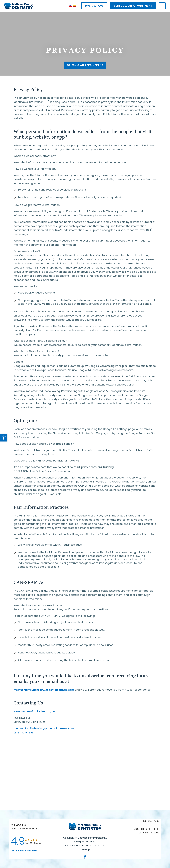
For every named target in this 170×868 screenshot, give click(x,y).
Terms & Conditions (93, 846)
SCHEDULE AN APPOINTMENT (133, 6)
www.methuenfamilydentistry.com (36, 711)
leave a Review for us (24, 851)
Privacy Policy (72, 846)
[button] (4, 438)
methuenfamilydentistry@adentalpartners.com (44, 690)
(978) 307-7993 (94, 6)
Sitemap (85, 850)
